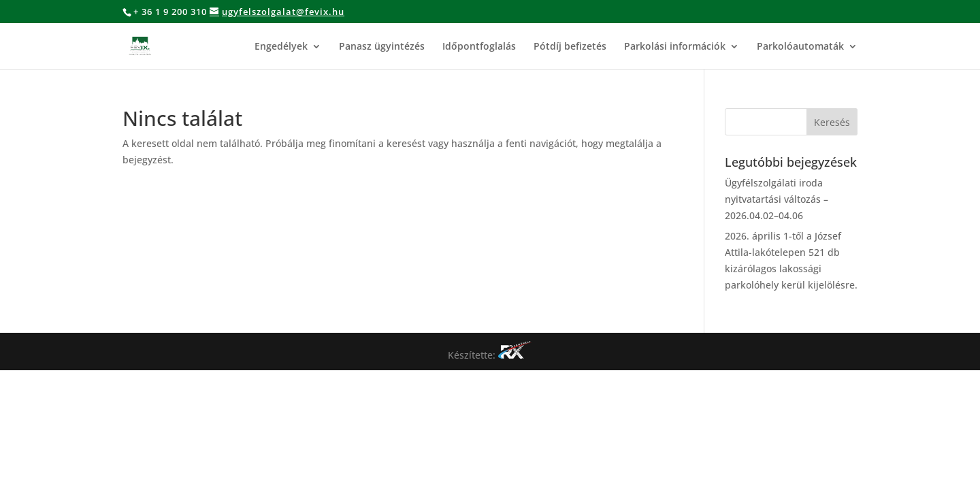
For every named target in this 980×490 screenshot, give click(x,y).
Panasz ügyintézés (382, 47)
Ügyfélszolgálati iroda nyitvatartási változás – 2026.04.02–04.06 (777, 199)
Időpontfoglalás (479, 47)
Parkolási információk (675, 47)
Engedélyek (281, 47)
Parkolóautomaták (800, 47)
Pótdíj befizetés (570, 47)
